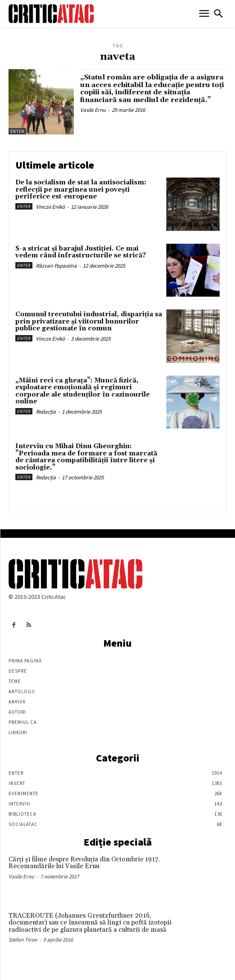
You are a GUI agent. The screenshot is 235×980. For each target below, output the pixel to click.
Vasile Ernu (93, 110)
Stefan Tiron (23, 940)
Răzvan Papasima (56, 266)
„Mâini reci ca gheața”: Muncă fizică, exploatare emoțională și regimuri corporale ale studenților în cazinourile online (83, 391)
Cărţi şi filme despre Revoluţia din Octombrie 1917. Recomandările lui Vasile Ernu (84, 863)
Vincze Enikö (50, 207)
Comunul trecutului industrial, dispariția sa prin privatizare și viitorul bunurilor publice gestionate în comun (89, 321)
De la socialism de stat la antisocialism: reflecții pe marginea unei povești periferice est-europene (81, 190)
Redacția (46, 412)
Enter (17, 131)
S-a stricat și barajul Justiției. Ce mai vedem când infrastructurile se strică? (81, 252)
